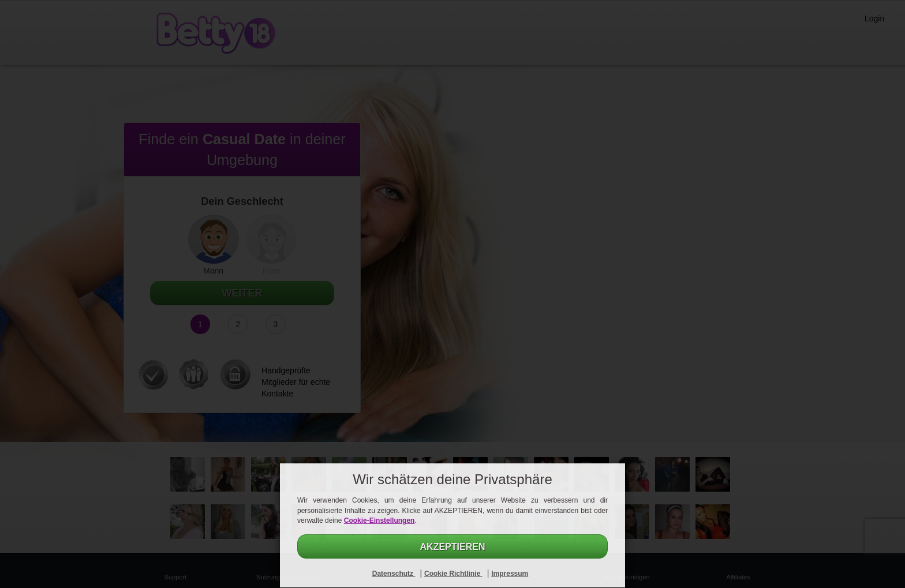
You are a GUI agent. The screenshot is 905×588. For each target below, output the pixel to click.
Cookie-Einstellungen (379, 520)
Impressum (510, 574)
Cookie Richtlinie (453, 574)
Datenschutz (394, 574)
